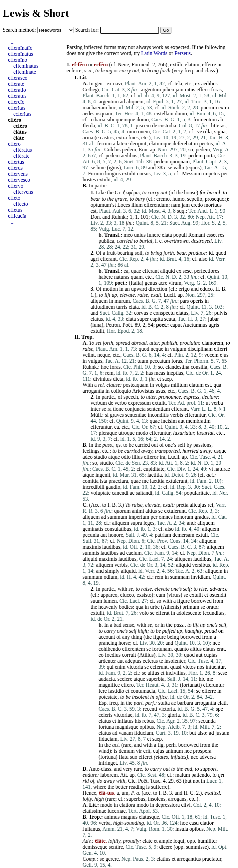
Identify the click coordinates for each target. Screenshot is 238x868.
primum (191, 607)
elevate (127, 295)
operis (197, 301)
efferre (209, 64)
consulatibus (118, 529)
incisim (169, 421)
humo (178, 199)
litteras (218, 125)
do (100, 781)
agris (214, 325)
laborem (109, 775)
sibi (110, 119)
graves (117, 415)
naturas (122, 277)
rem (109, 373)
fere (103, 691)
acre (163, 283)
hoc (105, 367)
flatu (124, 757)
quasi (176, 667)
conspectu (164, 313)
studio (100, 457)
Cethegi (91, 89)
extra (224, 107)
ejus (224, 355)
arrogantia (93, 391)
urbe (155, 607)
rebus (148, 721)
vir (139, 751)
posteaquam (136, 385)
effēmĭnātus (20, 54)
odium (111, 577)
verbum (99, 403)
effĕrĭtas (17, 108)
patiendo (201, 775)
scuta (170, 319)
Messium (192, 173)
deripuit (138, 143)
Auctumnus (195, 325)
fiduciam (144, 733)
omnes (166, 517)
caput (176, 325)
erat (221, 649)
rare (127, 745)
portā (209, 155)
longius (113, 173)
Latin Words (154, 53)
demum (126, 751)
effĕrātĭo (17, 90)
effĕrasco (18, 78)
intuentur (215, 667)
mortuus (213, 205)
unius (140, 235)
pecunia (91, 535)
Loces (123, 205)
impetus (212, 173)
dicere (166, 847)
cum (161, 595)
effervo (16, 186)
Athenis (171, 607)
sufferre (159, 787)
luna (97, 325)
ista (104, 481)
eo (101, 655)
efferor (151, 457)
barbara (185, 703)
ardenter (107, 661)
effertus (16, 162)
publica (106, 241)
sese (187, 271)
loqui (179, 841)
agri (95, 259)
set (99, 343)
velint (89, 355)
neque (157, 349)
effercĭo (16, 102)
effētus (15, 210)
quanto (182, 649)
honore (116, 535)
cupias (211, 655)
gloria (174, 715)
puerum (209, 107)
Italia (136, 283)
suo (133, 757)
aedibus (210, 83)
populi (180, 235)
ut (208, 403)
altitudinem (103, 307)
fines (133, 137)
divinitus (102, 379)
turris (122, 307)
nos (201, 667)
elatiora (127, 805)
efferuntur (195, 415)
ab (221, 119)
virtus (174, 595)
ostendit (218, 595)
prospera (202, 751)
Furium (96, 173)
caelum (134, 553)
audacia (107, 679)
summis (91, 553)
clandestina (177, 367)
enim (120, 667)
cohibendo (110, 649)
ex (109, 83)
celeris (106, 715)
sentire (116, 847)
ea (126, 271)
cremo (163, 199)
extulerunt (177, 481)
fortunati (191, 685)
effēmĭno (17, 60)
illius (137, 457)
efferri (203, 89)
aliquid (167, 271)
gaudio (113, 487)
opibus (147, 727)
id (211, 253)
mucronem (138, 131)
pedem (129, 149)
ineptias (175, 373)
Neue (123, 64)
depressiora (168, 805)
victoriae (123, 715)
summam (180, 577)
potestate (108, 697)
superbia (155, 679)
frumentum (205, 119)
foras (216, 89)
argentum (151, 89)
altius (151, 511)
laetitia (155, 475)
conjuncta (135, 409)
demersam (183, 535)
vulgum (178, 349)
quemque (126, 119)
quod (221, 253)
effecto (21, 204)
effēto (14, 198)
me (145, 481)
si (107, 415)
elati (222, 703)
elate (147, 841)
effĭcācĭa (17, 216)
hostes (89, 179)
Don (95, 217)
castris (107, 137)
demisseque (95, 847)
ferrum (105, 143)
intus (190, 89)
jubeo (168, 89)
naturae (222, 469)
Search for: (88, 30)
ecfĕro (20, 126)
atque (114, 457)
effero (127, 685)
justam (223, 733)
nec (216, 643)
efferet (145, 757)
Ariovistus (143, 391)
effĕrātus (17, 96)
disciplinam (200, 349)
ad (123, 101)
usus (160, 391)
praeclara (118, 481)
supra (136, 523)
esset (212, 235)
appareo (109, 595)
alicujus (198, 505)
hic (202, 679)
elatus (182, 313)
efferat (163, 613)
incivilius (176, 673)
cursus (144, 173)
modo (142, 433)
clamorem (213, 343)
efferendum (156, 205)
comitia (91, 481)
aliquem (135, 101)
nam (176, 205)
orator (213, 607)
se (93, 167)
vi (211, 469)
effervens (18, 174)
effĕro (15, 120)
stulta (164, 703)
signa (220, 131)
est (94, 211)
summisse (197, 847)
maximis (92, 547)
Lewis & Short (36, 13)
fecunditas (214, 613)
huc (112, 107)
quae (136, 271)
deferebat (183, 143)
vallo (179, 167)
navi (118, 83)
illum (137, 205)
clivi (186, 805)
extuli (202, 535)
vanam (126, 733)
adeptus (133, 661)
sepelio (195, 199)
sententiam (158, 409)
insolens (156, 799)
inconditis (158, 415)
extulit (129, 173)
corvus (141, 313)
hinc (101, 167)
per (224, 173)
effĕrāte (16, 84)
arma (88, 137)
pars (185, 301)
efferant (108, 259)
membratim (198, 421)
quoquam (180, 161)
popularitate (197, 493)
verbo (120, 403)
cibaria (98, 119)
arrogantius (189, 859)
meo (128, 235)
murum (122, 301)
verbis (177, 415)
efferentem (134, 649)
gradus (202, 517)
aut (181, 421)
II (217, 289)
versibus (201, 565)
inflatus (125, 721)
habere (106, 277)
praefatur (212, 859)
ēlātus (20, 132)
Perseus (183, 53)
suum (96, 601)
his (138, 721)
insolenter (175, 661)
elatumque (160, 143)
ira (163, 457)
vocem (212, 355)
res (221, 235)
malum (182, 775)
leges (149, 523)
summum (118, 517)
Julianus (91, 829)
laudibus (111, 547)
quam (137, 277)
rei (211, 505)
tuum (143, 361)
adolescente (189, 613)
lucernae (117, 811)
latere (123, 143)
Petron (113, 325)
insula (182, 829)
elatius (163, 859)
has (149, 373)
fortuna (106, 727)
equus (194, 167)
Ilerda (89, 125)
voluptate (101, 493)
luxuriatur (184, 433)
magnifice (109, 685)
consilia (199, 367)
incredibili (94, 487)
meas (160, 373)
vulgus (95, 361)
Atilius (146, 655)
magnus (129, 817)
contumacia (143, 691)
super (143, 319)
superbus (136, 799)
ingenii (103, 475)
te (161, 661)
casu (194, 823)
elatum (196, 385)
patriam (163, 535)
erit (147, 751)
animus (112, 817)
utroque (127, 433)
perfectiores (207, 271)
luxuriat (205, 433)
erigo (184, 289)
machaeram (95, 107)
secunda (207, 721)
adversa (208, 757)
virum (175, 283)
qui (110, 667)
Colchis (112, 149)
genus (151, 283)
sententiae (136, 415)
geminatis (93, 529)
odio (126, 457)
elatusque (149, 817)
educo (206, 289)
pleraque (108, 433)
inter (95, 409)
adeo (88, 457)
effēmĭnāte (25, 72)
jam (179, 89)
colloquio (121, 391)
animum (174, 751)
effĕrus (15, 168)
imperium (139, 517)
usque (220, 451)
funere (154, 235)
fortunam (162, 649)
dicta (118, 379)
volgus (163, 385)
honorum (184, 517)
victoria (135, 667)
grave (121, 199)
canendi (120, 493)
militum (179, 385)
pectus (206, 143)
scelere (125, 679)
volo (144, 613)
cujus (159, 751)
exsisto (144, 595)
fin (129, 223)
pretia (182, 505)
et (159, 379)
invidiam (201, 577)
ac (132, 493)
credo (197, 205)
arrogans (177, 799)
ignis (114, 167)
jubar (214, 319)
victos (189, 667)
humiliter (208, 841)
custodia (167, 125)
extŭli (176, 64)
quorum (122, 511)
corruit (129, 655)
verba (217, 403)
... (13, 42)
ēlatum (192, 64)
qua (217, 385)
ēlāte (19, 138)
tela (178, 83)
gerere (112, 859)
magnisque (127, 727)
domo (181, 113)
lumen (110, 601)
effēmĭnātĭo (20, 48)
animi (138, 511)
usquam (104, 113)
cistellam (164, 113)
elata (167, 235)
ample (166, 841)
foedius (113, 655)
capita (156, 319)
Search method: (20, 30)
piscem (143, 125)
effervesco (19, 180)
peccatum (160, 361)
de (155, 125)
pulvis (221, 313)
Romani (197, 235)
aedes (89, 113)
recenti (150, 709)
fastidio (116, 691)
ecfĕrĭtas (22, 114)
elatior (207, 823)
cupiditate (154, 469)
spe (219, 709)
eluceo (127, 595)
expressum (139, 403)
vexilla (204, 131)
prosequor (216, 199)
